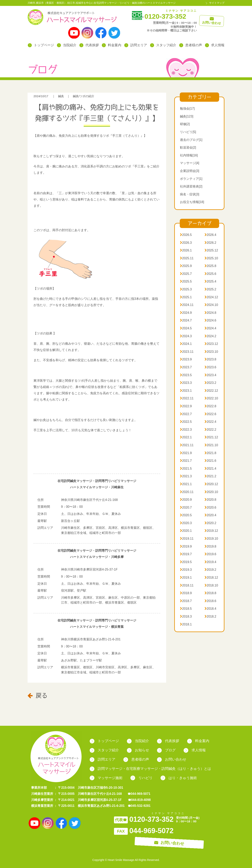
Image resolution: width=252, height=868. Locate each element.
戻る (38, 695)
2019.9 (186, 546)
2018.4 (210, 609)
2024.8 (210, 313)
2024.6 (210, 320)
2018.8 (210, 593)
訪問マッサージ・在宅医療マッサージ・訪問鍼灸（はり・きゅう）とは (150, 769)
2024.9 (186, 313)
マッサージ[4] (190, 163)
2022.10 (211, 398)
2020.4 (210, 515)
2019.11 (187, 539)
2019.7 (186, 554)
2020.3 (186, 523)
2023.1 (186, 391)
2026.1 (186, 250)
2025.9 (186, 266)
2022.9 (186, 406)
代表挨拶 (89, 45)
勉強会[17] (187, 108)
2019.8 (210, 546)
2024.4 (210, 328)
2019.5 (186, 562)
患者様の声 (191, 45)
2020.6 (210, 507)
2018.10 (211, 585)
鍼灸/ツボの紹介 (84, 96)
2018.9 (186, 593)
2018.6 (210, 601)
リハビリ (141, 778)
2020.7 (186, 507)
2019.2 (210, 570)
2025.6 (210, 274)
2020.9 (186, 500)
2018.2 (210, 616)
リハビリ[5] (188, 132)
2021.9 (186, 453)
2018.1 (186, 624)
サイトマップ (217, 3)
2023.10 (211, 352)
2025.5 (186, 281)
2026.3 (186, 243)
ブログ (166, 750)
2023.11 (187, 352)
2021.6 (210, 461)
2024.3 (186, 336)
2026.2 (210, 243)
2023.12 (211, 344)
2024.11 (187, 305)
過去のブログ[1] (191, 140)
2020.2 (210, 523)
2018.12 (211, 578)
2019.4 (210, 562)
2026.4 (210, 235)
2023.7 (186, 367)
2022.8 (210, 406)
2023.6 (210, 367)
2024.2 (210, 336)
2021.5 (186, 469)
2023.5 (186, 375)
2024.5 (186, 328)
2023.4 (210, 375)
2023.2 (210, 383)
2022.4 (210, 422)
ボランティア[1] (191, 179)
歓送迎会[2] (188, 147)
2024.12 (211, 297)
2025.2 (210, 289)
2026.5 (186, 235)
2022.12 (211, 391)
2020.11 (187, 492)
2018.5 (186, 609)
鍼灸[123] (187, 116)
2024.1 (186, 344)
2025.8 (210, 266)
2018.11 (187, 585)
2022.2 (210, 430)
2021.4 (210, 469)
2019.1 (186, 578)
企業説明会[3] (190, 171)
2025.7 (186, 274)
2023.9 (186, 359)
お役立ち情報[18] (192, 202)
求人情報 (215, 45)
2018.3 (186, 616)
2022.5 (186, 422)
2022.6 (210, 414)
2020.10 (211, 492)
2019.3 (186, 570)
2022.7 (186, 414)
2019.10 (211, 539)
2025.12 (211, 250)
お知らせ (138, 750)
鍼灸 (61, 96)
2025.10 (211, 258)
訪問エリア (136, 45)
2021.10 (211, 445)
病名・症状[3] (190, 194)
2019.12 (211, 531)
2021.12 (211, 437)
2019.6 (210, 554)
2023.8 (210, 359)
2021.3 (186, 476)
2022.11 (187, 398)
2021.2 (210, 476)
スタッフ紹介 (163, 45)
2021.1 (186, 484)
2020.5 (186, 515)
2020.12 (211, 484)
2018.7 (186, 601)
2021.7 (186, 461)
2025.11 (187, 258)
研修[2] (185, 124)
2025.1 (186, 297)
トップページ (41, 45)
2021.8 (210, 453)
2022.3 (186, 430)
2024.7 (186, 320)
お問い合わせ (172, 759)
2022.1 (186, 437)
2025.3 (186, 289)
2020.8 (210, 500)
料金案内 (112, 45)
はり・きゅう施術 (179, 778)
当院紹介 (67, 45)
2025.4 (210, 281)
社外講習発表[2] (191, 186)
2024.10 (211, 305)
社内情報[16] (189, 155)
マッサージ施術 (106, 778)
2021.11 (187, 445)
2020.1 (186, 531)
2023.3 (186, 383)
